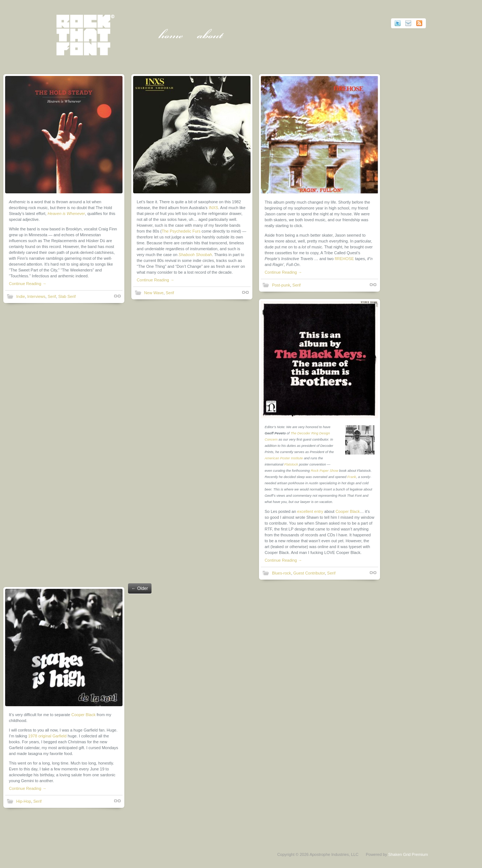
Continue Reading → (28, 284)
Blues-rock (283, 573)
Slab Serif (67, 296)
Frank (353, 477)
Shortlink (118, 296)
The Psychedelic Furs (182, 231)
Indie (21, 296)
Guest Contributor (310, 573)
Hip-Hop (24, 801)
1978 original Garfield (48, 736)
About (211, 37)
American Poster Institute (285, 458)
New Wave (155, 293)
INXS (214, 208)
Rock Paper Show (326, 471)
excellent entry (312, 511)
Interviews (37, 296)
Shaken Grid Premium (406, 854)
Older (140, 588)
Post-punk (282, 285)
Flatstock (293, 464)
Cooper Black (349, 511)
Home (172, 37)
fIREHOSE (346, 259)
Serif (52, 296)
